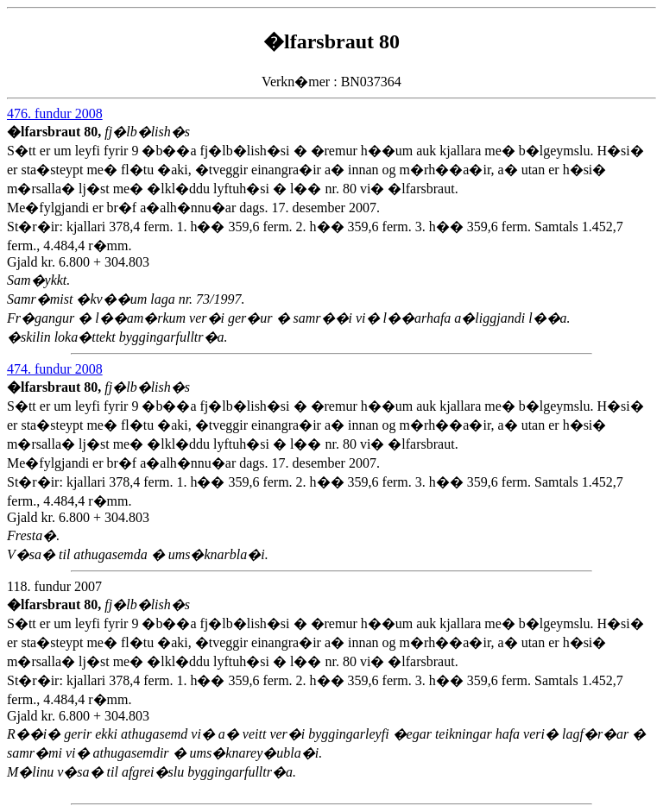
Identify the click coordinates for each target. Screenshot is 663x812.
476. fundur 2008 (55, 113)
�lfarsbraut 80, (56, 132)
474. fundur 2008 (55, 369)
